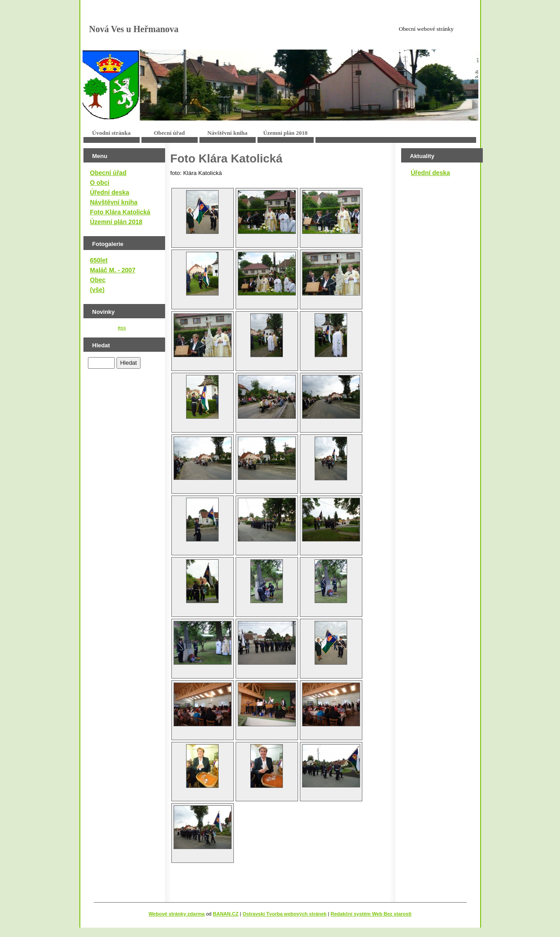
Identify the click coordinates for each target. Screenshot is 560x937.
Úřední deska (110, 192)
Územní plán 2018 (286, 133)
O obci (100, 183)
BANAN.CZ (226, 914)
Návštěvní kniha (228, 133)
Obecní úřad (170, 133)
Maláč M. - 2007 (113, 270)
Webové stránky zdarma (177, 914)
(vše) (97, 290)
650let (99, 260)
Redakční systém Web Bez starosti (371, 914)
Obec (98, 280)
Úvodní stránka (111, 133)
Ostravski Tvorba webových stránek (284, 914)
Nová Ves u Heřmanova (134, 29)
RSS (122, 328)
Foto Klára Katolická (120, 212)
